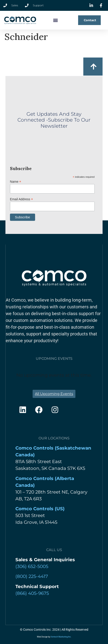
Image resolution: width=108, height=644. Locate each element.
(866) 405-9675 (32, 593)
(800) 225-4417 (32, 576)
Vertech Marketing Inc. (61, 637)
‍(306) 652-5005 (32, 566)
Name (16, 181)
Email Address (22, 199)
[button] (56, 20)
